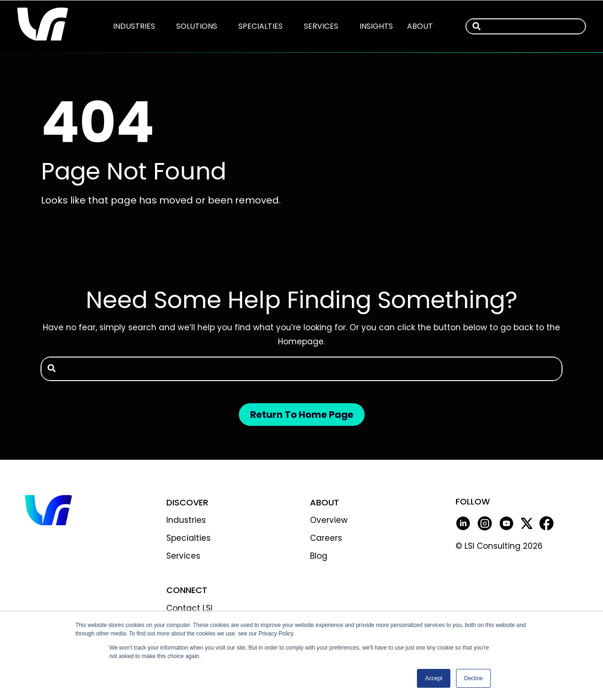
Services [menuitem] (183, 556)
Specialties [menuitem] (188, 538)
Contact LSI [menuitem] (189, 608)
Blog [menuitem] (319, 556)
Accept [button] (434, 678)
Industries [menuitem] (186, 520)
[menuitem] (134, 26)
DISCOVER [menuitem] (187, 502)
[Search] (575, 26)
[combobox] (526, 26)
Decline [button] (473, 678)
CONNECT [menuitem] (187, 590)
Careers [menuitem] (326, 538)
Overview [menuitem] (329, 520)
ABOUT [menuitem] (325, 502)
